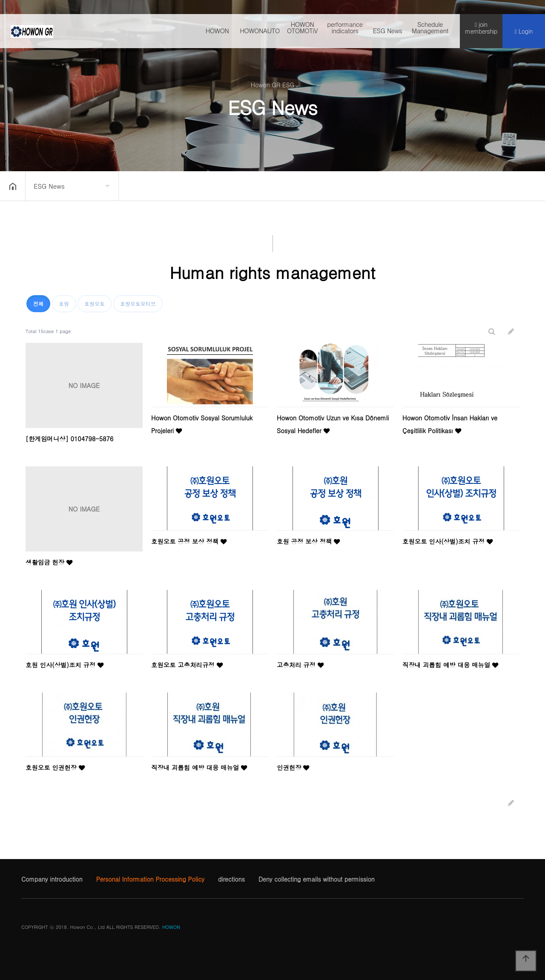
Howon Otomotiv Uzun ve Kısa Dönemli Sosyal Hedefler (333, 424)
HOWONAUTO (260, 33)
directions (231, 879)
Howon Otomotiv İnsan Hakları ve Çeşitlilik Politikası (450, 424)
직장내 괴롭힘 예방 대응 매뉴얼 (450, 665)
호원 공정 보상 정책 (308, 541)
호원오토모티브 (138, 303)
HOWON (217, 33)
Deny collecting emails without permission (317, 879)
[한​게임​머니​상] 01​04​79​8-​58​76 (69, 439)
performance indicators (345, 30)
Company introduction (52, 879)
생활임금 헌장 (49, 562)
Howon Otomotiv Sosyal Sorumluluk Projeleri (202, 424)
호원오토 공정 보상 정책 (189, 541)
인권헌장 (293, 767)
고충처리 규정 (300, 665)
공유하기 (525, 185)
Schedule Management (430, 30)
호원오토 (95, 303)
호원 (64, 303)
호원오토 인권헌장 (55, 767)
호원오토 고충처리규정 (187, 665)
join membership (481, 31)
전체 (38, 303)
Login (524, 34)
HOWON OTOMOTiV (302, 30)
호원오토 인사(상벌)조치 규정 (447, 541)
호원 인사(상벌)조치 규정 (65, 665)
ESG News (388, 33)
